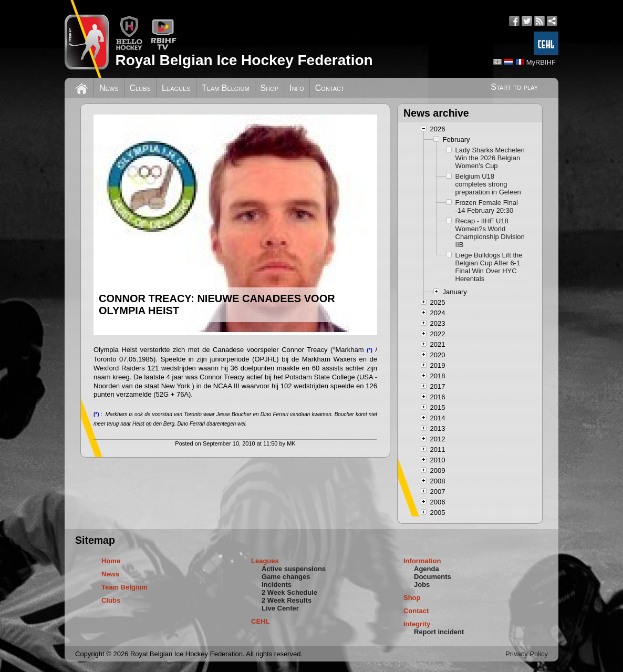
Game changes (286, 577)
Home (111, 561)
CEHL (260, 621)
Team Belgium (226, 88)
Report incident (439, 632)
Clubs (140, 88)
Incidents (277, 585)
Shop (270, 88)
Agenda (427, 569)
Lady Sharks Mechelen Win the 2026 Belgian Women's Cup (490, 158)
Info (297, 88)
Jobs (422, 585)
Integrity (417, 624)
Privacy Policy (527, 654)
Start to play (514, 87)
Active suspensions (294, 569)
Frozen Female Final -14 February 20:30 (487, 206)
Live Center (280, 608)
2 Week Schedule (289, 592)
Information (422, 561)
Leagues (176, 88)
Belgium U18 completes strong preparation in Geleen (488, 184)
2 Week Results (287, 600)
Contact (330, 88)
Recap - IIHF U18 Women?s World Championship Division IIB (490, 233)
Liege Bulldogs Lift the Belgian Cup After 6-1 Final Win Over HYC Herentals (489, 267)
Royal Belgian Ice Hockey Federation (244, 60)
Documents (433, 577)
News (109, 88)
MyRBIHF (541, 62)
